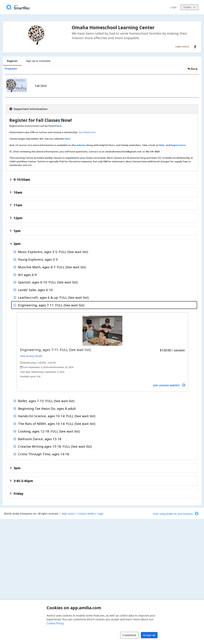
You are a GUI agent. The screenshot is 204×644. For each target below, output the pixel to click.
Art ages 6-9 (27, 275)
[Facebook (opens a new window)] (195, 46)
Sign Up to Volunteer (38, 61)
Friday (18, 493)
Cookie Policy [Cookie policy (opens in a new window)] (55, 623)
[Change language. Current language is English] (190, 7)
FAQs (162, 145)
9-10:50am (22, 179)
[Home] (18, 7)
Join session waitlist (169, 385)
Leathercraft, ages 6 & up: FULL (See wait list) (53, 297)
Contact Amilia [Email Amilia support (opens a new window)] (86, 514)
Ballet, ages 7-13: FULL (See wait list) (46, 401)
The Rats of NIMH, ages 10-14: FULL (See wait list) (57, 424)
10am (18, 192)
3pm (17, 468)
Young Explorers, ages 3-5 (38, 259)
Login (173, 7)
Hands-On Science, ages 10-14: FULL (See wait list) (57, 416)
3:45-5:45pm (23, 481)
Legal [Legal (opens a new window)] (100, 514)
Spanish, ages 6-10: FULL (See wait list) (48, 282)
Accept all (149, 635)
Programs (11, 69)
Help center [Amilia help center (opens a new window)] (68, 514)
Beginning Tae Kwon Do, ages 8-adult (47, 408)
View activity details (31, 356)
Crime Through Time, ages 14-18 (44, 454)
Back (193, 69)
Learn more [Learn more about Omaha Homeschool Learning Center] (182, 46)
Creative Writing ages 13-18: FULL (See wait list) (55, 446)
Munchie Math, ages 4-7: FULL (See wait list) (52, 267)
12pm (18, 218)
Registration (178, 145)
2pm (17, 244)
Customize (129, 635)
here (59, 126)
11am (18, 205)
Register (12, 61)
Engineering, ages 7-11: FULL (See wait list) (51, 305)
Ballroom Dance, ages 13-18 (40, 439)
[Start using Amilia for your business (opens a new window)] (176, 513)
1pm (17, 231)
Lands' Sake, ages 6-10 (35, 290)
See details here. (87, 132)
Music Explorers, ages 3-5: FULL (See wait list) (53, 252)
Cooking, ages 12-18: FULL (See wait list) (49, 431)
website (81, 145)
